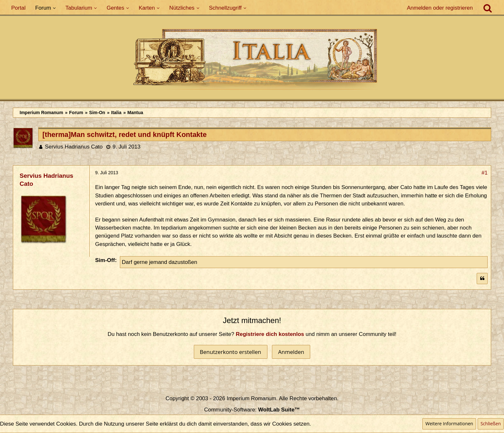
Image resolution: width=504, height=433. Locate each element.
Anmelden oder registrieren (440, 8)
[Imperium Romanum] (252, 61)
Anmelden (291, 352)
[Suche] (488, 8)
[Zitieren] (482, 279)
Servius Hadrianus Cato (74, 147)
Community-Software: (252, 410)
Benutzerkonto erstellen (231, 352)
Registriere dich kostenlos (270, 334)
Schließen (491, 424)
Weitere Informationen (449, 424)
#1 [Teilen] (485, 173)
